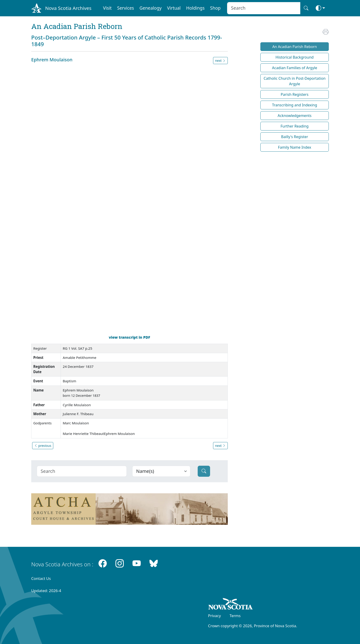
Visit (107, 8)
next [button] (220, 61)
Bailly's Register (295, 137)
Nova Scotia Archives (68, 8)
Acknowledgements (294, 116)
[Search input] (264, 8)
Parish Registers (295, 94)
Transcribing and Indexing (295, 105)
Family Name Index (295, 147)
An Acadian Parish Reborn (295, 47)
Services (125, 8)
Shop (215, 8)
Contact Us (41, 578)
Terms (235, 616)
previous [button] (43, 446)
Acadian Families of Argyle (295, 68)
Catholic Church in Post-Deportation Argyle (295, 81)
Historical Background (295, 57)
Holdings (195, 8)
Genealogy (150, 8)
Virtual (174, 8)
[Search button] (306, 8)
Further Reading (295, 126)
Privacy (214, 616)
